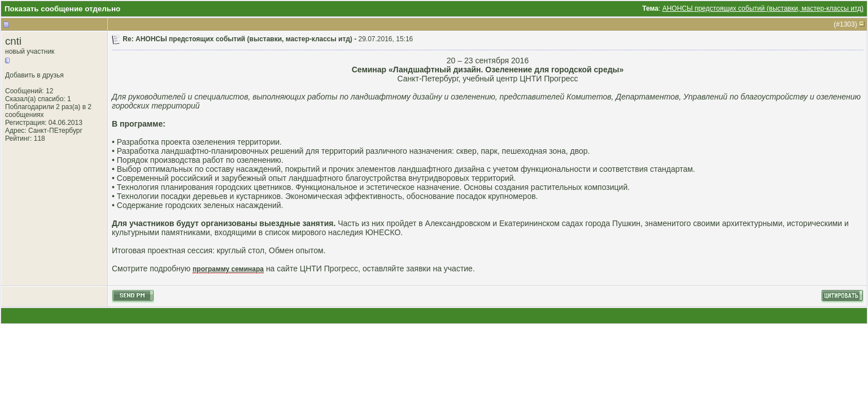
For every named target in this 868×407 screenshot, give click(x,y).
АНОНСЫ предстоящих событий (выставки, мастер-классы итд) (763, 8)
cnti (13, 41)
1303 (847, 24)
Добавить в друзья (34, 75)
